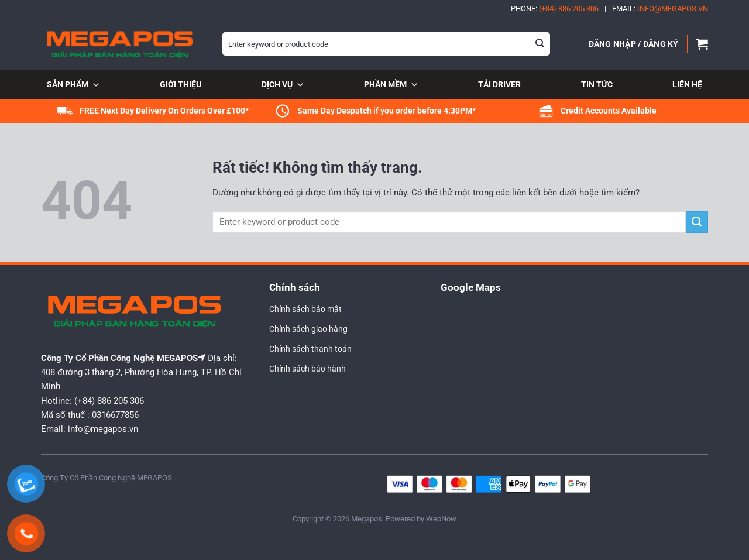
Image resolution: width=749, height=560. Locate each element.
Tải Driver (499, 84)
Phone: (555, 8)
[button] (634, 44)
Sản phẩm (73, 85)
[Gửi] (540, 44)
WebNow (441, 519)
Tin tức (597, 84)
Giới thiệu (181, 84)
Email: (660, 8)
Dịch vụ (283, 85)
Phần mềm (391, 85)
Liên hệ (687, 84)
